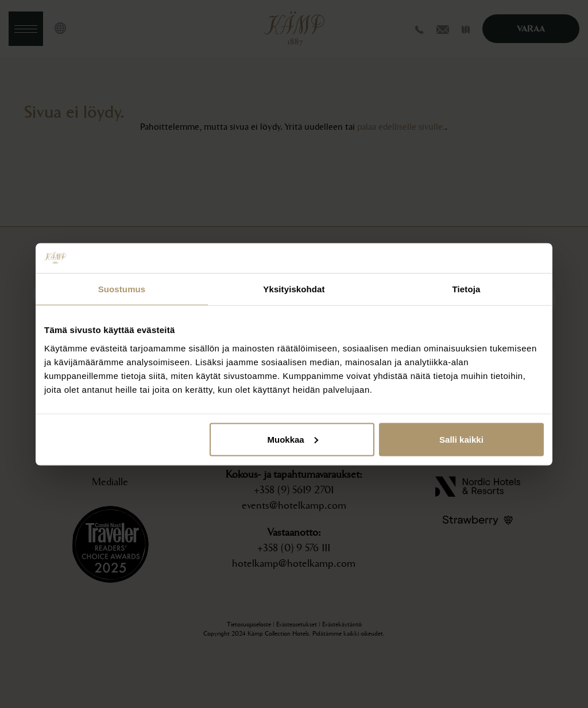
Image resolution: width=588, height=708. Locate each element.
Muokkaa (293, 439)
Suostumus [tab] (122, 289)
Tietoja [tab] (467, 289)
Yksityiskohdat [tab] (294, 289)
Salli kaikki (461, 439)
